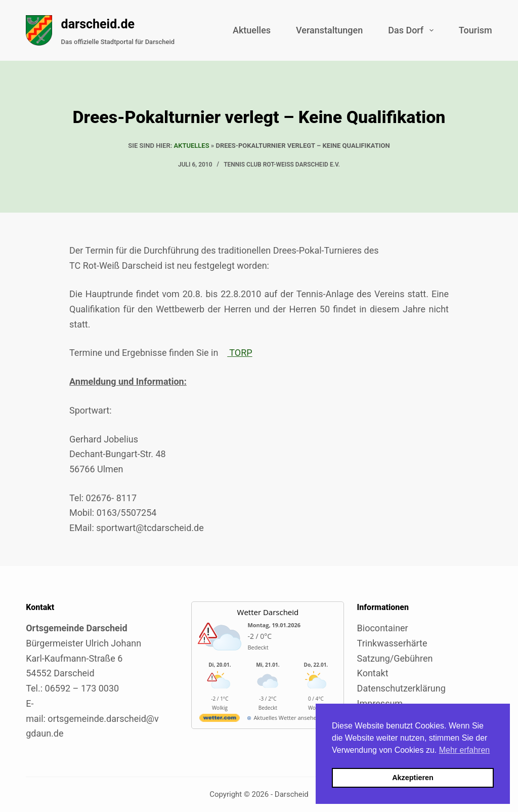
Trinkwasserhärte (392, 643)
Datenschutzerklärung (401, 688)
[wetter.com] (220, 720)
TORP (240, 353)
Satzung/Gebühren (395, 658)
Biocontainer (383, 628)
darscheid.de (98, 24)
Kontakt (373, 673)
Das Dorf (413, 30)
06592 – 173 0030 (82, 688)
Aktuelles (252, 30)
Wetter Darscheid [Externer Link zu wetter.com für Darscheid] (268, 612)
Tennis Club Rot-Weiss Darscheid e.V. (282, 165)
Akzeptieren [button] (413, 778)
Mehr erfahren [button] (465, 750)
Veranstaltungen (329, 30)
